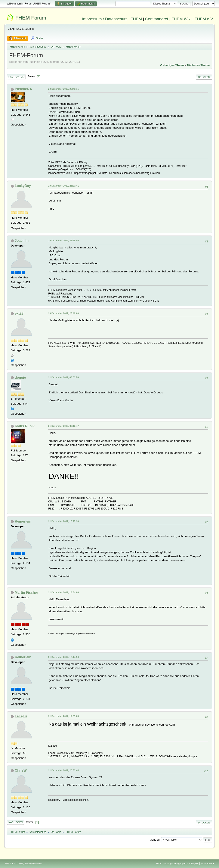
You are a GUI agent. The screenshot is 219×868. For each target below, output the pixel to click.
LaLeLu (21, 716)
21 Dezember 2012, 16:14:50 (63, 657)
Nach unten (16, 77)
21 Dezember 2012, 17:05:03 (63, 716)
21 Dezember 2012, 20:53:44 (63, 770)
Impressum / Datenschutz (105, 19)
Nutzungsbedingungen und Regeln (181, 864)
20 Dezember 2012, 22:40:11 (63, 89)
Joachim (22, 241)
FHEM (136, 19)
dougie (20, 377)
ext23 (19, 313)
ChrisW (21, 770)
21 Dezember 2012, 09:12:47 (63, 426)
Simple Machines (33, 864)
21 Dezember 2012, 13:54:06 (63, 592)
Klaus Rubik (25, 426)
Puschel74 (23, 89)
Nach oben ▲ (208, 864)
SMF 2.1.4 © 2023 (14, 864)
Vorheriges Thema (172, 65)
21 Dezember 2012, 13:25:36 (63, 521)
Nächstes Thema (198, 65)
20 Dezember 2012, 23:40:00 (63, 313)
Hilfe (159, 864)
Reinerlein (23, 521)
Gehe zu (155, 840)
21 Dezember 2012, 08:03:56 (63, 377)
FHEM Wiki (181, 19)
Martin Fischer (26, 592)
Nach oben (16, 822)
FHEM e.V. (204, 19)
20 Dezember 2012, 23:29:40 (63, 241)
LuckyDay (23, 186)
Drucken (204, 77)
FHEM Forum (31, 18)
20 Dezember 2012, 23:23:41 (63, 186)
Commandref (157, 19)
